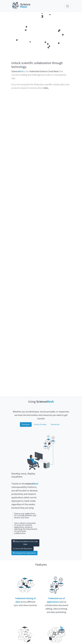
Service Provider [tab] (40, 425)
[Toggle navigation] (68, 6)
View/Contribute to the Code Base (25, 543)
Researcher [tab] (55, 425)
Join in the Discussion (22, 549)
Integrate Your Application (24, 553)
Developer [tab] (26, 425)
